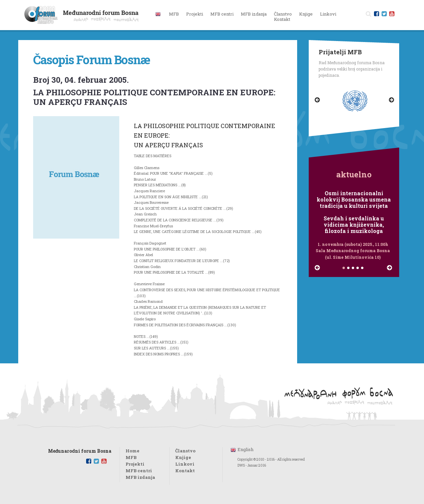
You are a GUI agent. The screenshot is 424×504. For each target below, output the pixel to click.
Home (132, 451)
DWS (241, 465)
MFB (131, 457)
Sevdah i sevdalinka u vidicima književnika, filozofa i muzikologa (354, 225)
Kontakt (282, 19)
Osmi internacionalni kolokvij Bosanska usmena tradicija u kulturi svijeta (354, 200)
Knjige (306, 14)
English (245, 449)
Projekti (135, 464)
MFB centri (139, 471)
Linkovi (328, 14)
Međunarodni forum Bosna (80, 451)
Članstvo (283, 14)
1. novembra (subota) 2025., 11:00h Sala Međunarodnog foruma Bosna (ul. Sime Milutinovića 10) (353, 251)
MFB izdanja (140, 477)
